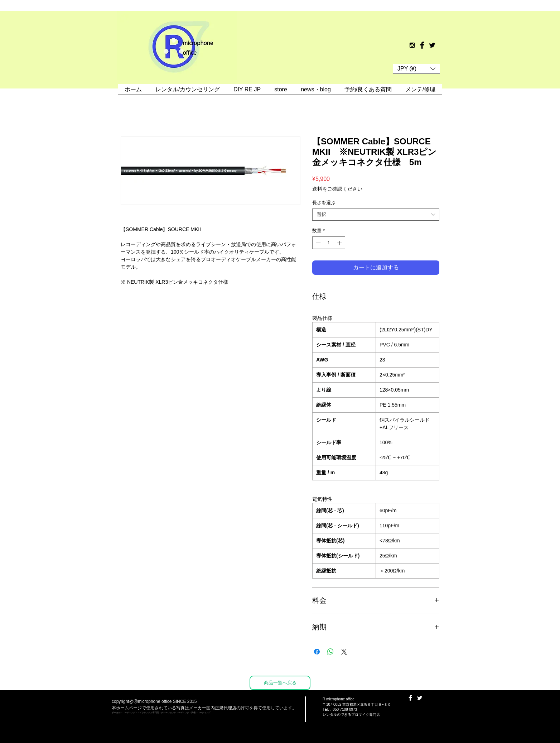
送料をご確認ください (337, 189)
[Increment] (340, 243)
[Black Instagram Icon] (412, 45)
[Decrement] (318, 243)
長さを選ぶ (324, 203)
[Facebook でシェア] (317, 652)
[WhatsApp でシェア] (330, 652)
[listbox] (416, 69)
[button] (416, 69)
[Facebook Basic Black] (422, 45)
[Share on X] (344, 652)
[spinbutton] (329, 243)
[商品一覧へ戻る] (280, 683)
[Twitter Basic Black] (432, 45)
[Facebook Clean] (410, 698)
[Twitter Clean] (420, 698)
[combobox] (376, 215)
